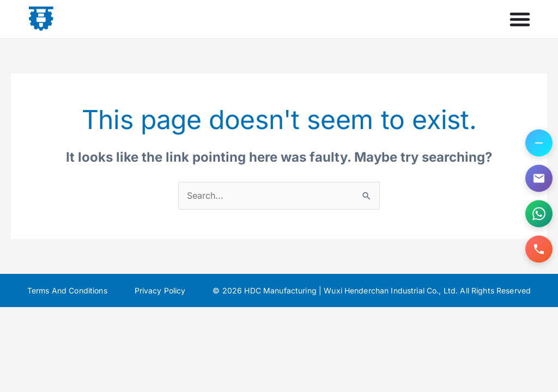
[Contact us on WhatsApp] (539, 214)
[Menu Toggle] (520, 19)
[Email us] (539, 179)
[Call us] (539, 249)
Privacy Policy (160, 290)
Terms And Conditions (67, 290)
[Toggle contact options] (539, 143)
